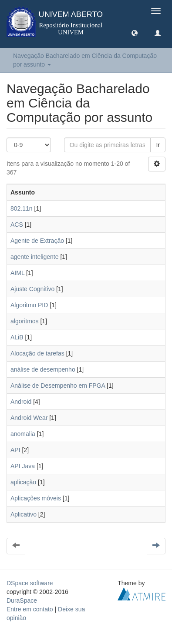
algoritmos (25, 321)
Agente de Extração (37, 241)
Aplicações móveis (36, 498)
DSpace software (30, 583)
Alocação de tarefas (37, 353)
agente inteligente (35, 257)
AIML (17, 273)
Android (21, 402)
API (15, 450)
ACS (17, 225)
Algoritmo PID (29, 305)
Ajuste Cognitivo (32, 289)
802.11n (22, 208)
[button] (135, 33)
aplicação (23, 482)
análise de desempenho (43, 369)
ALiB (17, 337)
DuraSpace (22, 600)
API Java (23, 466)
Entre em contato (30, 609)
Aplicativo (24, 514)
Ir (158, 145)
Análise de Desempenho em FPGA (58, 386)
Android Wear (29, 418)
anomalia (23, 434)
